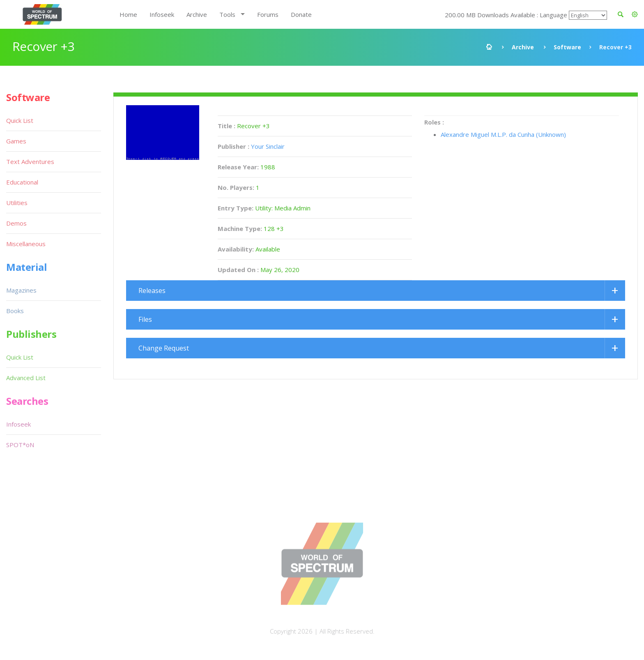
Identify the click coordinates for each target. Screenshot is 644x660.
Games (16, 141)
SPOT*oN (20, 445)
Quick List (20, 120)
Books (15, 311)
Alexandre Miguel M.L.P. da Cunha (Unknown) (503, 134)
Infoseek (162, 14)
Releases (152, 291)
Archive (197, 14)
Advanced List (26, 378)
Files (145, 319)
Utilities (17, 203)
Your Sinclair (268, 146)
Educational (22, 182)
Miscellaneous (26, 244)
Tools (227, 14)
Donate (301, 14)
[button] (635, 14)
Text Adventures (30, 162)
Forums (268, 14)
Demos (16, 223)
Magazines (21, 290)
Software (567, 47)
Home (128, 14)
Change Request (164, 348)
